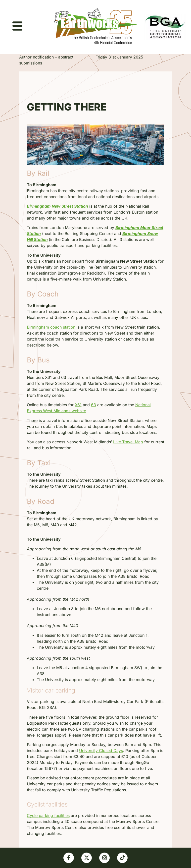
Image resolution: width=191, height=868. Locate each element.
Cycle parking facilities (48, 815)
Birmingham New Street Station (57, 206)
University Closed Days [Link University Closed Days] (101, 751)
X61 (78, 405)
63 (94, 405)
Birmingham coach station (51, 327)
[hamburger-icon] (17, 27)
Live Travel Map (128, 442)
